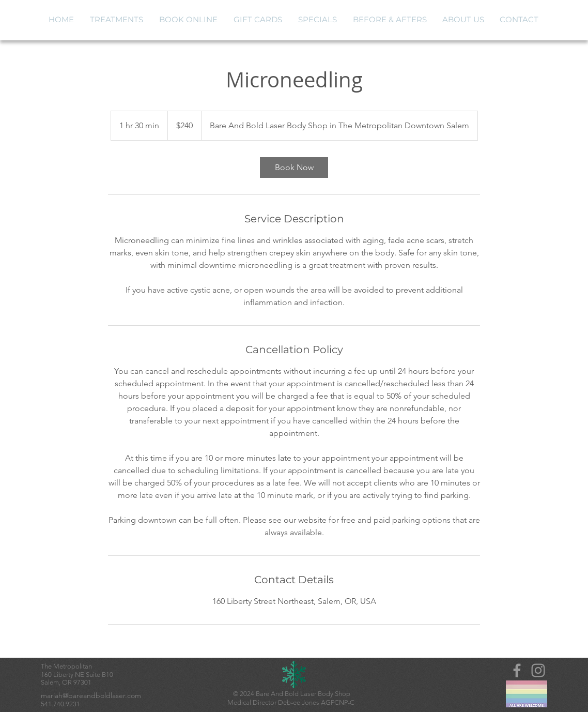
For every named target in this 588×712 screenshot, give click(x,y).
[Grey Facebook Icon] (517, 670)
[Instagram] (538, 670)
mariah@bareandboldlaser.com (91, 695)
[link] (294, 168)
